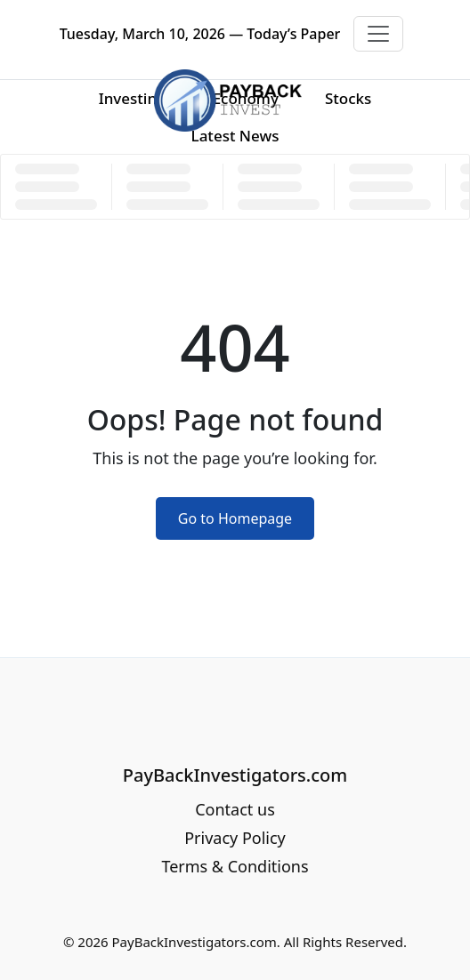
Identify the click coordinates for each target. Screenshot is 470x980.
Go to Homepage (235, 518)
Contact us (235, 809)
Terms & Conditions (235, 866)
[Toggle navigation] (378, 34)
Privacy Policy (235, 838)
